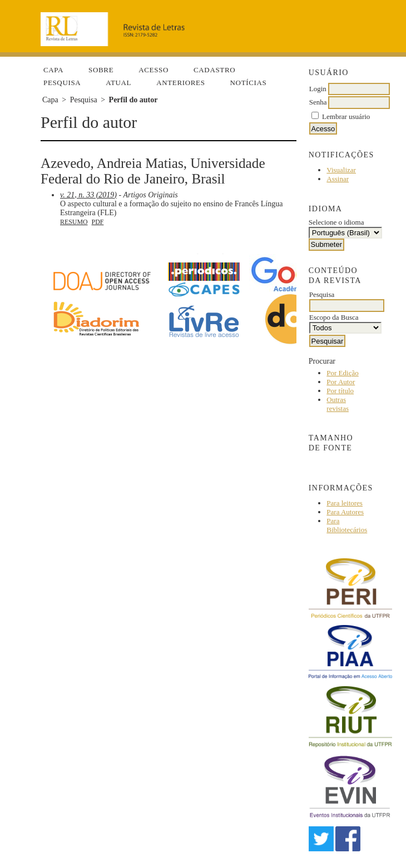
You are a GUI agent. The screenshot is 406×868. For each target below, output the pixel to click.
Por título (340, 391)
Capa (53, 70)
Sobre (101, 70)
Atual (118, 83)
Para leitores (345, 503)
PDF (98, 222)
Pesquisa (62, 83)
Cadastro (214, 70)
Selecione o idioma (336, 222)
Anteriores (180, 83)
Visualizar (341, 170)
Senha (318, 102)
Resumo (74, 222)
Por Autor (341, 382)
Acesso (154, 70)
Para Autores (345, 512)
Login (318, 89)
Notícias (249, 83)
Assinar (338, 179)
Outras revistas (338, 404)
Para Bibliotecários (347, 525)
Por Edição (342, 373)
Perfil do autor (133, 100)
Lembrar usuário (346, 116)
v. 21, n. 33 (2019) (88, 195)
